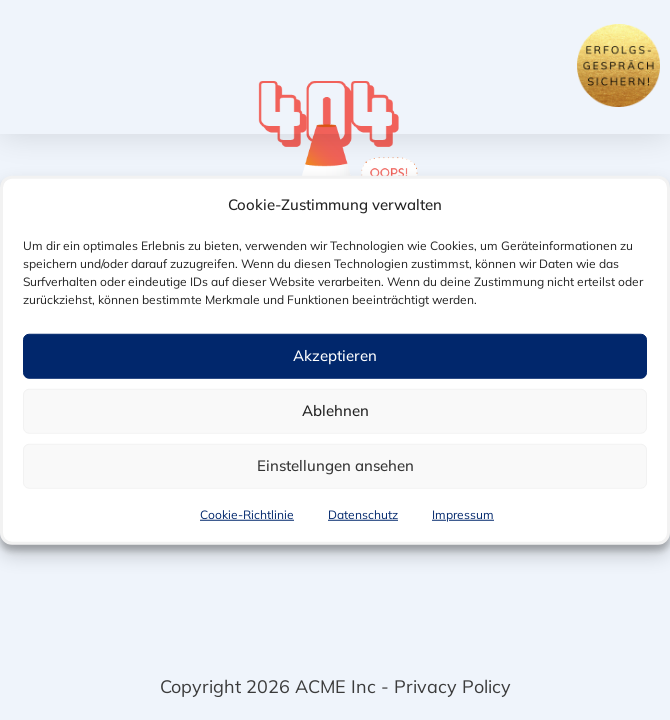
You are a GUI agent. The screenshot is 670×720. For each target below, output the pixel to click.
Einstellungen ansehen (335, 466)
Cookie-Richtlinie (247, 515)
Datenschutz (363, 515)
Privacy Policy (452, 686)
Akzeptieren (335, 356)
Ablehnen (335, 411)
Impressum (463, 515)
